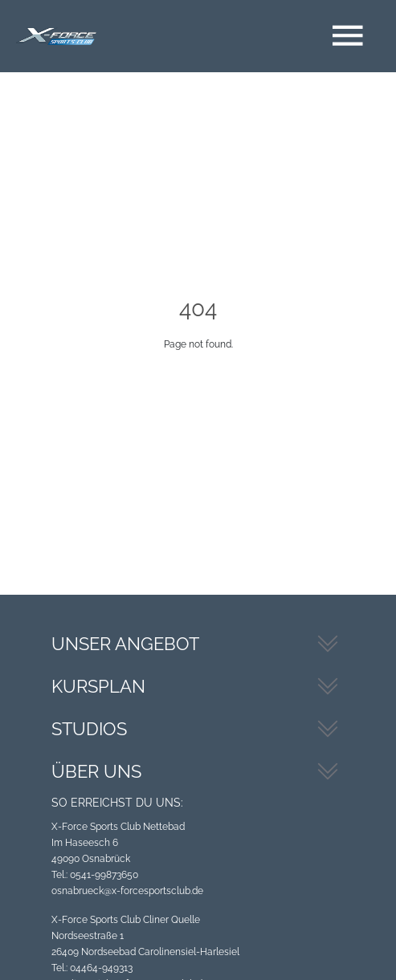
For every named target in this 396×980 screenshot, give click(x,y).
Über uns (96, 771)
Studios (89, 729)
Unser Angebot (125, 644)
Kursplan (98, 686)
